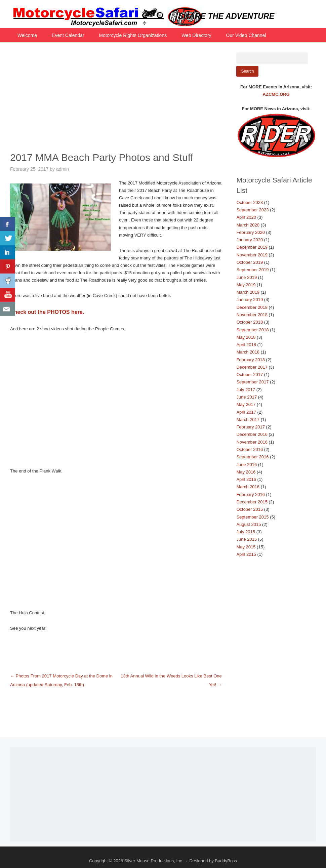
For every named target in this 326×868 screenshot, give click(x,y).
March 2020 (248, 225)
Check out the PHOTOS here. (47, 312)
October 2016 (250, 449)
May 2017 (246, 404)
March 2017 (248, 420)
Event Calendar (68, 35)
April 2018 (246, 345)
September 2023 (252, 210)
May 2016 (246, 472)
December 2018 (252, 307)
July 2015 (246, 532)
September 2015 (252, 517)
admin (63, 169)
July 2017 (246, 390)
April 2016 (246, 479)
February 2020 (251, 232)
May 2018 (246, 337)
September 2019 (252, 270)
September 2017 (252, 382)
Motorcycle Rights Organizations (133, 35)
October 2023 (250, 202)
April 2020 (246, 217)
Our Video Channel (246, 35)
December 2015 (252, 502)
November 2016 (252, 442)
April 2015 (246, 554)
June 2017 (247, 397)
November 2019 (252, 255)
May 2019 (246, 285)
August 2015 (249, 524)
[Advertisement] (116, 99)
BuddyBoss (226, 861)
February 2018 (251, 360)
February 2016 (251, 494)
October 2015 (250, 509)
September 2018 (252, 330)
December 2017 (252, 367)
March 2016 (248, 487)
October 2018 (250, 322)
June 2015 (247, 539)
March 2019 (248, 292)
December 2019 (252, 247)
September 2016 (252, 457)
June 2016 (247, 465)
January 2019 (250, 300)
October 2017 (250, 375)
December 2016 (252, 434)
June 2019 (247, 277)
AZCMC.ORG (276, 94)
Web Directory (196, 35)
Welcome (27, 35)
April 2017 (246, 412)
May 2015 (246, 547)
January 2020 (250, 240)
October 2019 (250, 262)
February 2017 (251, 427)
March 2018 (248, 352)
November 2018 (252, 315)
